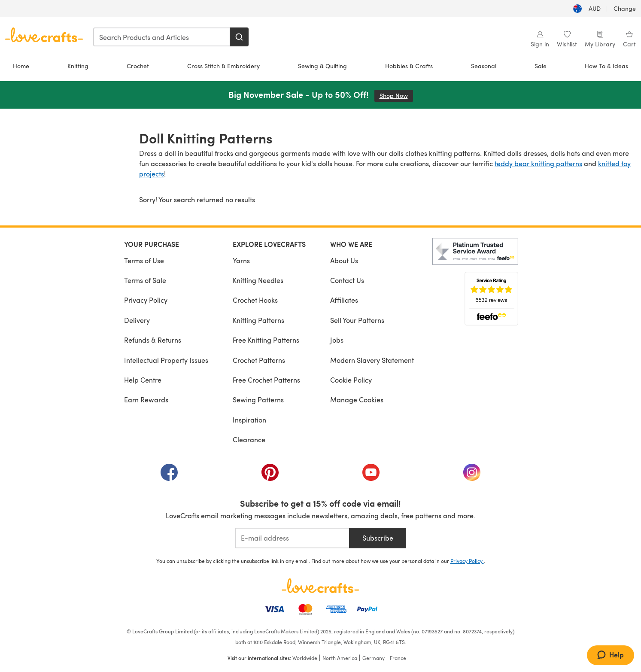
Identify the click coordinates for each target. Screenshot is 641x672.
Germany (374, 658)
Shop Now (396, 96)
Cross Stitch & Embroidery (223, 66)
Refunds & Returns (153, 340)
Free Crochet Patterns (266, 380)
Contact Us (347, 280)
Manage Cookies (357, 400)
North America (340, 658)
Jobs (337, 340)
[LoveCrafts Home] (321, 586)
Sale (541, 66)
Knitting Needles (258, 280)
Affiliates (344, 300)
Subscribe (378, 538)
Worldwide (305, 658)
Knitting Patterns (258, 320)
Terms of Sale (145, 280)
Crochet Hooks (255, 300)
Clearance (249, 439)
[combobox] (162, 37)
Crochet (138, 66)
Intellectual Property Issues (166, 360)
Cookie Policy (351, 380)
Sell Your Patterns (357, 320)
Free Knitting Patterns (266, 340)
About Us (344, 260)
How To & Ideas (606, 66)
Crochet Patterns (259, 360)
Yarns (241, 260)
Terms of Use (144, 260)
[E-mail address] (292, 538)
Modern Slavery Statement (372, 360)
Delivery (137, 320)
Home (21, 66)
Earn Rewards (146, 400)
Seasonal (484, 66)
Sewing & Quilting (322, 66)
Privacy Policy (146, 300)
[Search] (239, 37)
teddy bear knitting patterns (538, 163)
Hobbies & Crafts (409, 66)
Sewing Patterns (258, 400)
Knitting (78, 66)
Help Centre (143, 380)
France (398, 658)
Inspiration (249, 420)
